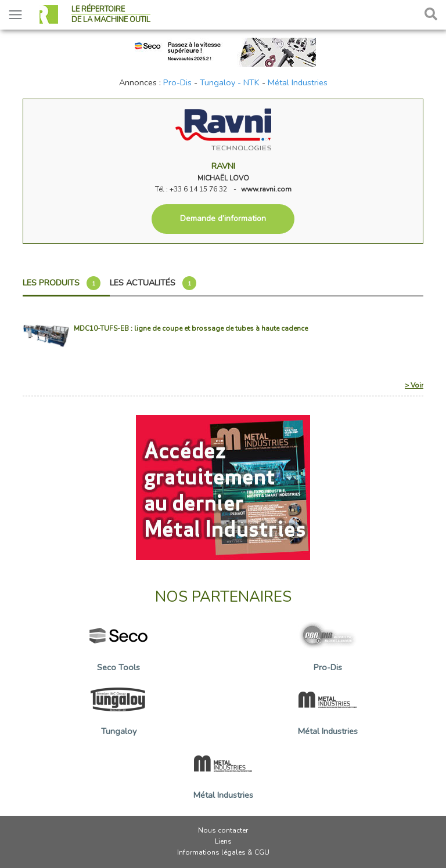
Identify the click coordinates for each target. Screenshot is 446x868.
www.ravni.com (266, 189)
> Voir (414, 385)
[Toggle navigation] (15, 15)
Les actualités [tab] (153, 283)
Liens (223, 841)
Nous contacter (223, 830)
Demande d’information (223, 218)
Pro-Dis (177, 82)
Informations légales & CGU (223, 852)
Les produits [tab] (62, 283)
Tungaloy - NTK (230, 82)
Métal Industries (298, 82)
